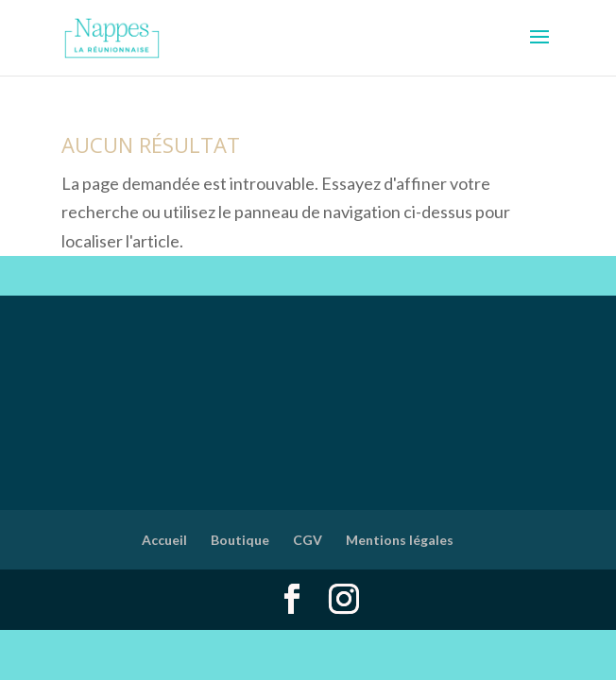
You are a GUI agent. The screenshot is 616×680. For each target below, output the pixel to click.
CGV (308, 540)
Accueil (164, 540)
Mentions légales (400, 540)
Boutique (240, 540)
